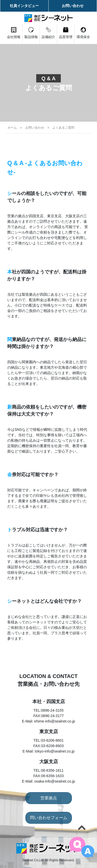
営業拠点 (49, 798)
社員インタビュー (24, 6)
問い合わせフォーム (49, 818)
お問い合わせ (73, 6)
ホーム (12, 128)
